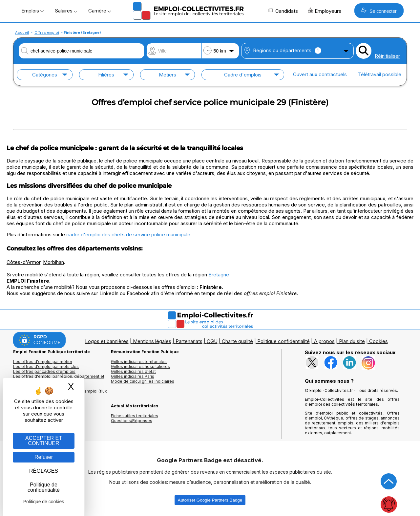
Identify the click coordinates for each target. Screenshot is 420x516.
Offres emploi (47, 32)
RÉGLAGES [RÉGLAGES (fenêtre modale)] (44, 471)
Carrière (100, 11)
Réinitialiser (387, 56)
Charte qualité (237, 341)
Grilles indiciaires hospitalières (140, 366)
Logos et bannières (107, 341)
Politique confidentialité (283, 341)
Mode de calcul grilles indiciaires (143, 381)
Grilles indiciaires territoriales (139, 362)
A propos (324, 341)
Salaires (66, 11)
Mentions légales (152, 341)
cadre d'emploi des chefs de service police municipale (128, 235)
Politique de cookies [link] (44, 502)
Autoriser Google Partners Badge (210, 500)
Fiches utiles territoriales (135, 416)
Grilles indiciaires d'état (133, 371)
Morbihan (53, 262)
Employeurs (325, 11)
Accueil (22, 32)
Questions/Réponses (132, 421)
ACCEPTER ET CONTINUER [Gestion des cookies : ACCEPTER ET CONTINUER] (44, 441)
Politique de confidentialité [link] (44, 487)
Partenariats (189, 341)
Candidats (283, 11)
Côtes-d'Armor (23, 262)
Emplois (32, 11)
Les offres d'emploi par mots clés (46, 366)
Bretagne (219, 275)
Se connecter (379, 11)
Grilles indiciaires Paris (133, 376)
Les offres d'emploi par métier (43, 362)
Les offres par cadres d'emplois (44, 371)
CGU (212, 341)
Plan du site (352, 341)
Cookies (378, 341)
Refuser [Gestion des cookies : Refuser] (44, 457)
